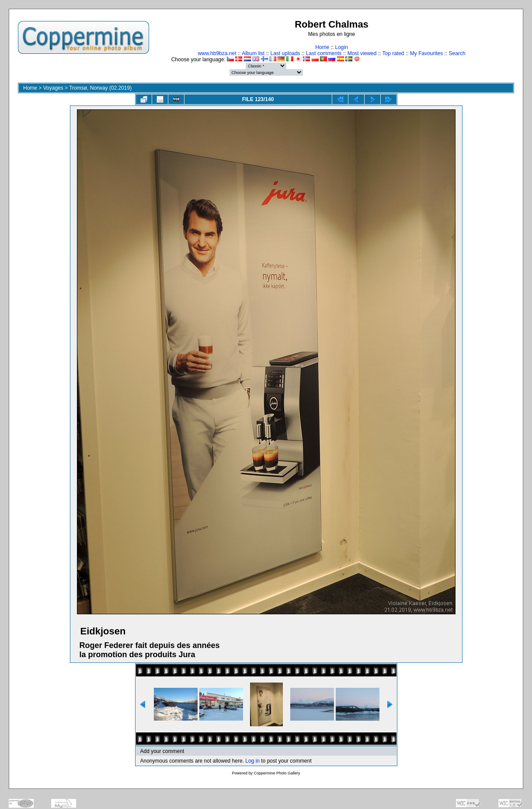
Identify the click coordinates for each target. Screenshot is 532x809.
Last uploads (285, 53)
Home (322, 47)
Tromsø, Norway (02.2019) (100, 88)
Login (341, 47)
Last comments (324, 53)
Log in (252, 761)
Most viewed (362, 53)
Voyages (53, 88)
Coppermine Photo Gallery (277, 773)
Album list (253, 53)
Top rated (393, 53)
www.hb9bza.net (217, 53)
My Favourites (426, 53)
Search (457, 53)
